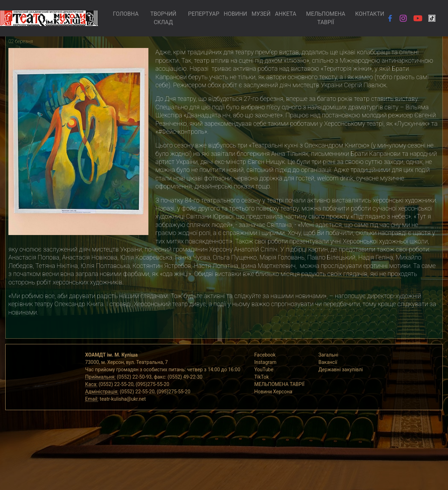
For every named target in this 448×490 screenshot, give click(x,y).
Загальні (328, 355)
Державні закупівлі (341, 370)
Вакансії (328, 362)
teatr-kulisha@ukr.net (123, 399)
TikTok (262, 377)
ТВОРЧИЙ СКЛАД (163, 18)
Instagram (265, 362)
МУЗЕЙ (261, 14)
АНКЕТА (286, 14)
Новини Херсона (274, 392)
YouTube (264, 370)
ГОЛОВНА (125, 14)
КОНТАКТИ (370, 14)
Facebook (265, 355)
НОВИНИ (235, 14)
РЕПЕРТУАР (204, 14)
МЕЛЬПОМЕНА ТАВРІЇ (326, 18)
